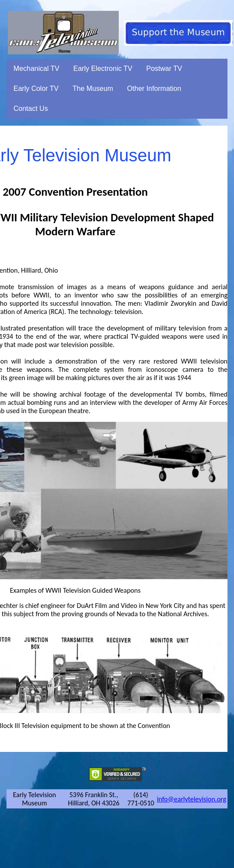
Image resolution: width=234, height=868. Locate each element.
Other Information (154, 88)
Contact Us (31, 108)
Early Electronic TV (103, 68)
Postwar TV (164, 68)
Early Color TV (36, 88)
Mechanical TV (37, 68)
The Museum (93, 88)
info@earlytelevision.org (192, 799)
